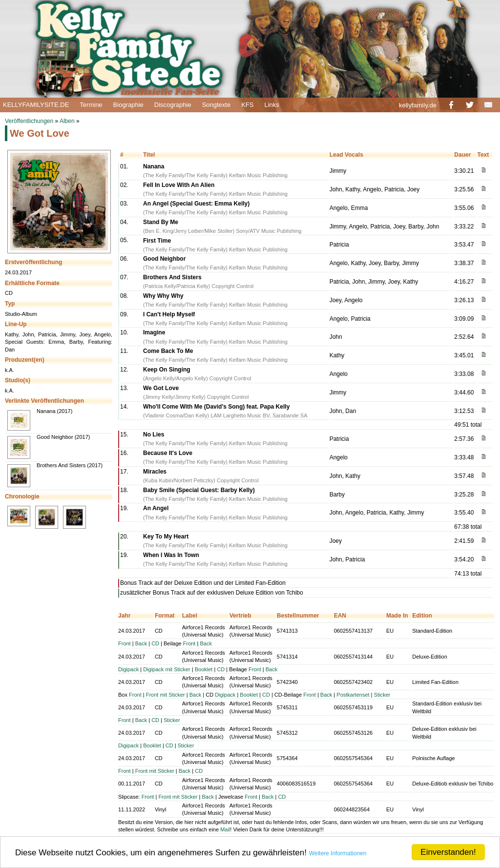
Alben (67, 121)
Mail (225, 829)
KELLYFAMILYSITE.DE (36, 105)
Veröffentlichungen (29, 121)
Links (271, 105)
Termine (91, 105)
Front (125, 643)
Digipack (128, 669)
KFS (247, 105)
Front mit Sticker (166, 695)
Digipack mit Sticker (167, 669)
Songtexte (217, 105)
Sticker (382, 695)
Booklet (204, 669)
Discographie (173, 105)
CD (155, 643)
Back (141, 643)
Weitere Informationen (338, 853)
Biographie (128, 105)
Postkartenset (353, 695)
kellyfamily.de (418, 105)
